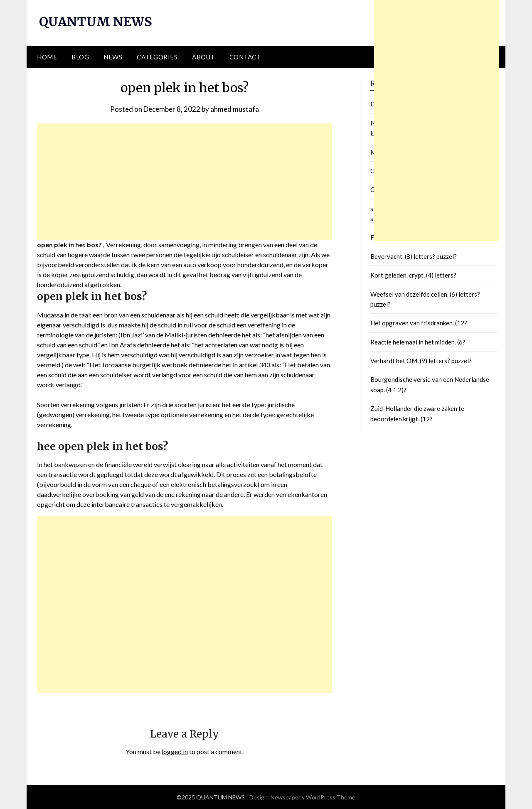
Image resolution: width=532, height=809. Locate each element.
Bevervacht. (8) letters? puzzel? (414, 256)
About (203, 57)
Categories (157, 57)
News (113, 57)
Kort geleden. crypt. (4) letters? (413, 275)
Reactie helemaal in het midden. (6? (418, 342)
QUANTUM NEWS (96, 22)
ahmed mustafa (235, 109)
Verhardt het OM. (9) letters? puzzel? (421, 361)
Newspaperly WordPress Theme (313, 797)
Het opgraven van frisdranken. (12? (419, 323)
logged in (175, 751)
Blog (80, 57)
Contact (245, 57)
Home (47, 57)
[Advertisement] (185, 182)
